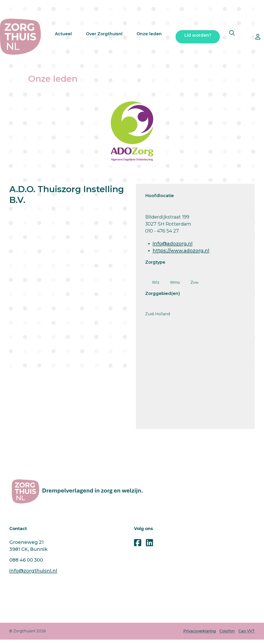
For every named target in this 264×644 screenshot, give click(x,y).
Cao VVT (246, 631)
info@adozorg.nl (173, 244)
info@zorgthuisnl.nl (33, 571)
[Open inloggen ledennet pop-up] (258, 37)
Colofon (227, 631)
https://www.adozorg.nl (181, 251)
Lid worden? (198, 37)
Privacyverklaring (199, 631)
